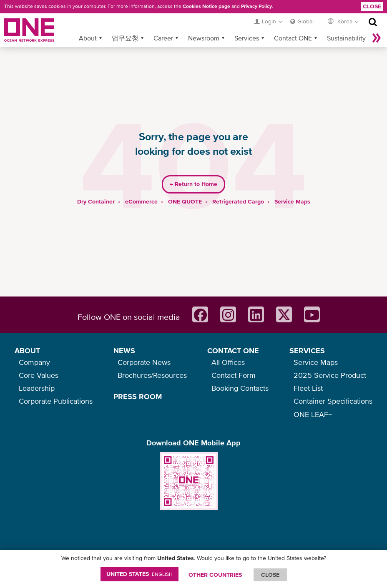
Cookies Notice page (206, 6)
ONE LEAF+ (313, 414)
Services (247, 25)
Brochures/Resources (152, 375)
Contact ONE (293, 25)
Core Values (39, 375)
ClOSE (270, 575)
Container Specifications (333, 401)
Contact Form (234, 375)
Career (163, 25)
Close (372, 6)
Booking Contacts (240, 388)
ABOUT (27, 351)
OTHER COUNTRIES (215, 575)
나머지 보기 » (377, 25)
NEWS (124, 351)
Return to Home (193, 171)
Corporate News (144, 362)
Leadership (37, 388)
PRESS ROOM (138, 396)
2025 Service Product (330, 375)
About (88, 25)
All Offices (228, 362)
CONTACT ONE (233, 351)
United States (139, 574)
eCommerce (141, 188)
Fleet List (308, 388)
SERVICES (307, 351)
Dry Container (96, 188)
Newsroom (204, 25)
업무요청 (125, 25)
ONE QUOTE (185, 188)
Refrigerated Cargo (238, 188)
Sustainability (346, 25)
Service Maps (292, 188)
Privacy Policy (256, 6)
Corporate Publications (56, 401)
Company (34, 362)
